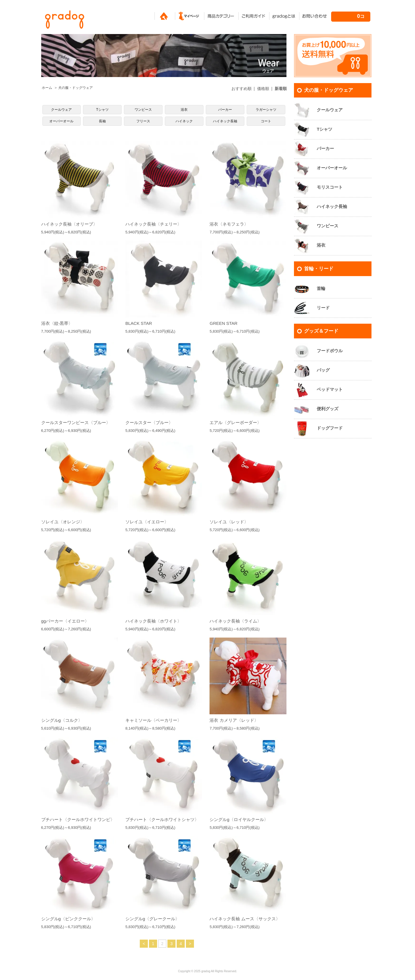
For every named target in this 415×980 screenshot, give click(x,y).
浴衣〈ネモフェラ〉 (229, 224)
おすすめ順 (242, 89)
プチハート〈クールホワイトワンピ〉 (78, 819)
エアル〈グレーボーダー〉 (235, 422)
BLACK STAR (139, 323)
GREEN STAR (223, 323)
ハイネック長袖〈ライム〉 (235, 621)
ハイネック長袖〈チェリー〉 (153, 224)
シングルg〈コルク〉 (62, 720)
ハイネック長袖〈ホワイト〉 (153, 621)
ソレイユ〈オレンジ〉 (63, 522)
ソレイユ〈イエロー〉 (147, 522)
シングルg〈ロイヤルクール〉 (239, 819)
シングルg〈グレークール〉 (152, 919)
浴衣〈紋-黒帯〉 (57, 323)
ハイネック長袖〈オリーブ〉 (69, 224)
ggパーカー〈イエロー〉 (65, 621)
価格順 (263, 89)
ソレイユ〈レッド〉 (229, 522)
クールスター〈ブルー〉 (149, 422)
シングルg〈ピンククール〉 (68, 919)
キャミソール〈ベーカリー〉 (153, 720)
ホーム (47, 88)
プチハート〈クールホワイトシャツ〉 (162, 819)
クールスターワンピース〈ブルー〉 (76, 422)
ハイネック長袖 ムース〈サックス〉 (245, 919)
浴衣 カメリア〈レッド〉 (234, 720)
